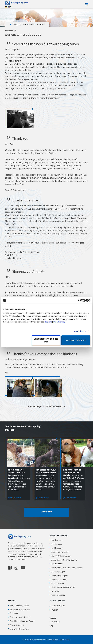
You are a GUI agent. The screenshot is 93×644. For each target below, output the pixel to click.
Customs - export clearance (20, 617)
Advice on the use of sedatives (63, 587)
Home (24, 24)
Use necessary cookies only (46, 340)
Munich (55, 610)
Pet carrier (14, 613)
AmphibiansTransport (60, 576)
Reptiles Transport (59, 572)
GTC (51, 626)
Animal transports (58, 595)
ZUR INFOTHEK (46, 512)
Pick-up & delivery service (19, 605)
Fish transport (57, 564)
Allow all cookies (76, 340)
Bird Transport (57, 548)
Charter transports (17, 625)
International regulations (19, 629)
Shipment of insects (59, 579)
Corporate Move (58, 583)
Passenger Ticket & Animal (20, 609)
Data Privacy (59, 322)
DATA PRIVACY (55, 622)
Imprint (48, 322)
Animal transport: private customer (65, 560)
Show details (80, 331)
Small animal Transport (60, 552)
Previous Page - (35, 406)
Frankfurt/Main (58, 605)
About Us (32, 24)
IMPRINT (53, 618)
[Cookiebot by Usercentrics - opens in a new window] (80, 300)
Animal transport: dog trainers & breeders (67, 568)
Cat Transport (57, 544)
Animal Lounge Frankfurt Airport (22, 621)
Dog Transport (57, 540)
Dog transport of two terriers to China (72, 473)
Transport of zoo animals (61, 556)
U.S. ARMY (55, 591)
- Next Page (60, 406)
